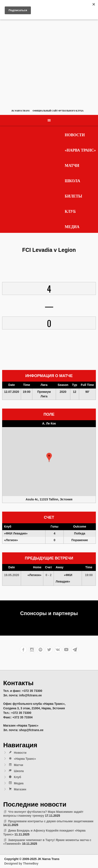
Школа (72, 181)
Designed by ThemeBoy (21, 863)
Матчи (72, 166)
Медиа (72, 227)
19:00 (89, 575)
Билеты (73, 196)
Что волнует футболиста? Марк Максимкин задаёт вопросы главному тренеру (43, 814)
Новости (75, 135)
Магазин (17, 789)
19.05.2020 (12, 575)
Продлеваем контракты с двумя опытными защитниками (51, 821)
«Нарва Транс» (80, 150)
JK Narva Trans (20, 111)
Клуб (70, 212)
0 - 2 (48, 575)
